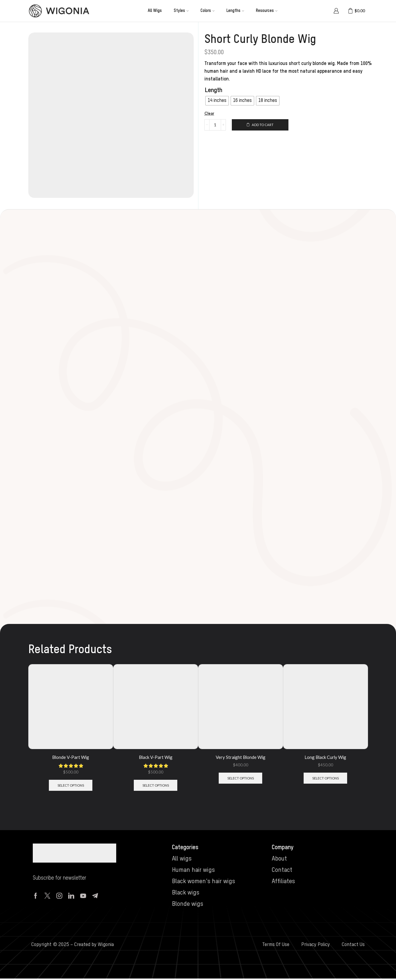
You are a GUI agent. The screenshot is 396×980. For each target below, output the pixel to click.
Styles (181, 11)
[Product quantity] (215, 125)
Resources (267, 11)
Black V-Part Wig (156, 757)
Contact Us (353, 946)
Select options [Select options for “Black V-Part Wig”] (156, 786)
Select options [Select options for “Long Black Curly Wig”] (326, 779)
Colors (208, 11)
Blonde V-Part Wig (71, 757)
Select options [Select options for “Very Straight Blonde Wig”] (241, 779)
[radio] (217, 101)
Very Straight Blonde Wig (240, 757)
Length (214, 90)
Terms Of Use (276, 946)
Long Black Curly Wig (326, 757)
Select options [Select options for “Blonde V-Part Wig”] (71, 786)
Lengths (235, 11)
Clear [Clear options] (210, 114)
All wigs (155, 11)
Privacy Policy (316, 946)
